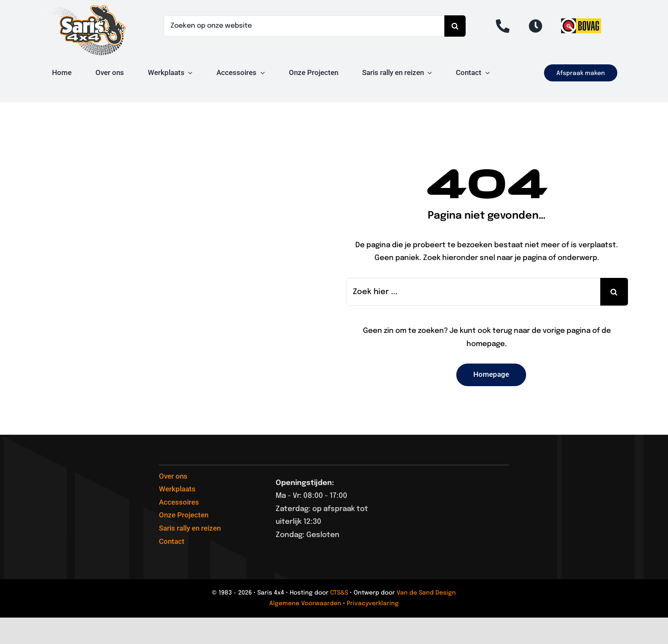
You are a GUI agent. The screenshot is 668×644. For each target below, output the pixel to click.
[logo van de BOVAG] (581, 22)
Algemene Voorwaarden (305, 604)
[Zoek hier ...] (473, 292)
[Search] (455, 26)
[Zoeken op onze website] (304, 26)
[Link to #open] (536, 26)
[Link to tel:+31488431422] (503, 26)
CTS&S (339, 593)
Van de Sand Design (426, 593)
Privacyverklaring (373, 604)
